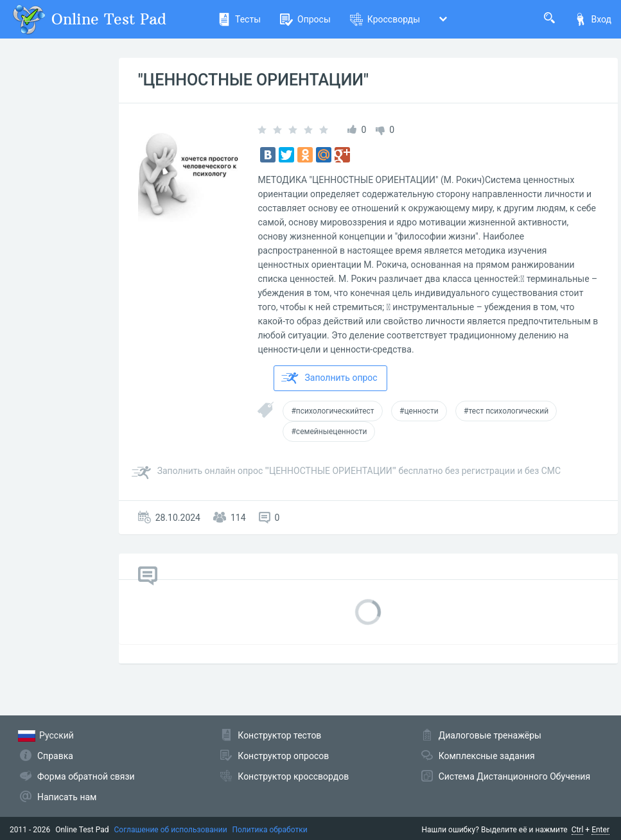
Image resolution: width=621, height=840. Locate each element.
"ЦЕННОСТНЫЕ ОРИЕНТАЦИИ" (253, 80)
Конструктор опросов (283, 756)
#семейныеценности (329, 432)
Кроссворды (385, 19)
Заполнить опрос (329, 378)
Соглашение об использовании (171, 830)
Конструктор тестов (279, 735)
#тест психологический (506, 411)
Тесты (239, 19)
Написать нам (67, 797)
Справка (55, 756)
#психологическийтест (332, 411)
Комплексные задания (487, 756)
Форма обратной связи (86, 776)
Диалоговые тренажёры (490, 735)
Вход (593, 19)
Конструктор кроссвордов (293, 776)
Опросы (305, 19)
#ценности (419, 411)
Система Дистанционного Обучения (514, 776)
